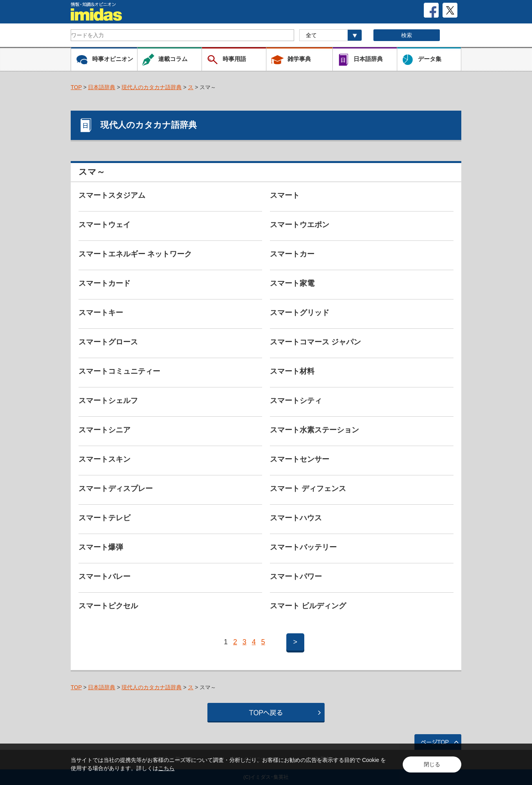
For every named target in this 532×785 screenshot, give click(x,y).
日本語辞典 (102, 87)
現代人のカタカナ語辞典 (152, 87)
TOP (76, 87)
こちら (166, 768)
